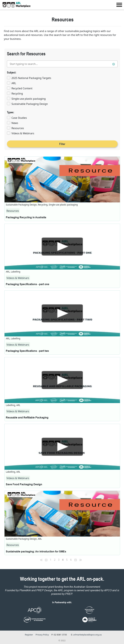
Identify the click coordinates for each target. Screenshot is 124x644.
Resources (18, 128)
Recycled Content (22, 88)
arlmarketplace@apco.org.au (88, 635)
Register (29, 635)
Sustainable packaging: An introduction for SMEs (36, 552)
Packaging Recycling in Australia (26, 218)
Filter (62, 144)
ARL (14, 83)
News (15, 123)
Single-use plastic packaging (29, 99)
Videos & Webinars (23, 133)
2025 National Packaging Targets (31, 78)
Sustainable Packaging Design (30, 104)
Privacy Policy (42, 635)
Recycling (17, 94)
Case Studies (19, 118)
